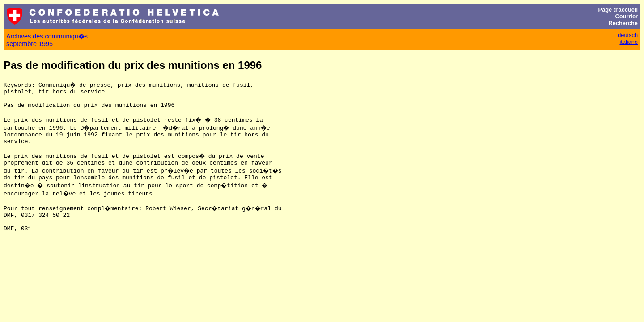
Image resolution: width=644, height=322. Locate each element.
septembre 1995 (30, 44)
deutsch (628, 35)
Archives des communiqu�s (47, 36)
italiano (629, 42)
